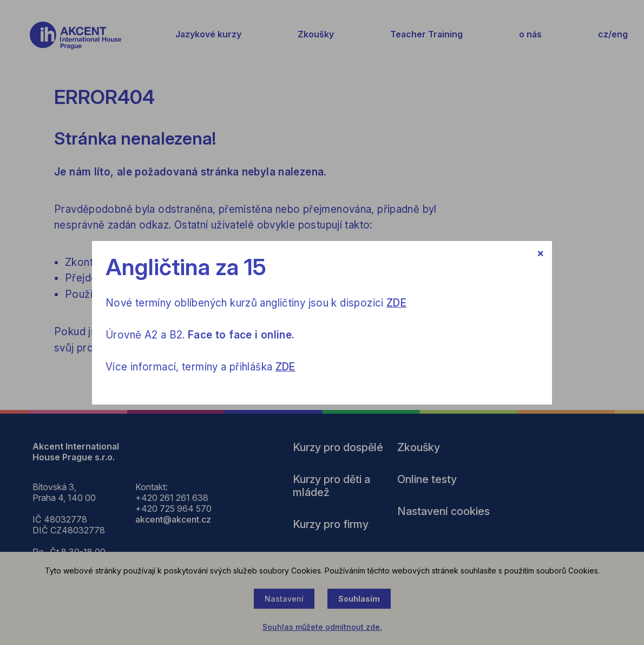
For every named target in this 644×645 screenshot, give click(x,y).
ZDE (396, 303)
